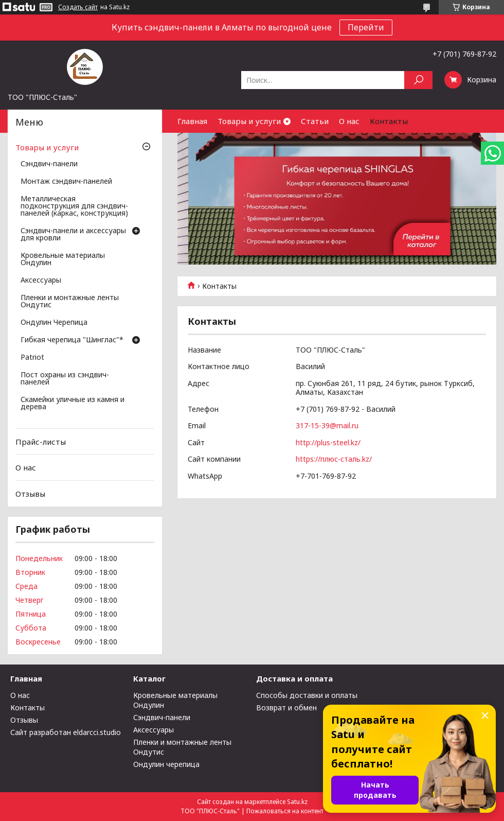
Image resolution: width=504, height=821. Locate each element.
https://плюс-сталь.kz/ (334, 459)
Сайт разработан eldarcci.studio (66, 732)
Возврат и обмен (286, 708)
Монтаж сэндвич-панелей (66, 182)
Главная (192, 121)
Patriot (32, 358)
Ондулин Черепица (54, 323)
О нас (349, 121)
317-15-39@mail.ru (327, 425)
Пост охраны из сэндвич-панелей (65, 379)
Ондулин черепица (166, 764)
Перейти (366, 27)
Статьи (315, 121)
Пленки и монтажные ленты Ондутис (70, 302)
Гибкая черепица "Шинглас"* (72, 340)
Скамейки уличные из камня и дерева (73, 404)
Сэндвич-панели (49, 164)
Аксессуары (41, 281)
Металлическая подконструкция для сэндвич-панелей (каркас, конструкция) (74, 206)
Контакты (389, 121)
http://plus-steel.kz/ (328, 442)
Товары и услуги (249, 121)
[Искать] (418, 80)
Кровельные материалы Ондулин (63, 259)
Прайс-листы (41, 442)
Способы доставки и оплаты (307, 695)
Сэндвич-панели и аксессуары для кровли (73, 235)
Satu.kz (297, 802)
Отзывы (30, 494)
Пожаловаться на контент (285, 811)
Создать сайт (78, 7)
